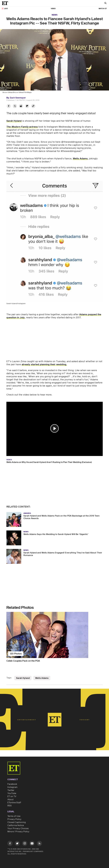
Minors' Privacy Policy (18, 832)
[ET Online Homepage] (6, 3)
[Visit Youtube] (32, 844)
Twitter (11, 790)
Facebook (12, 784)
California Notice (16, 825)
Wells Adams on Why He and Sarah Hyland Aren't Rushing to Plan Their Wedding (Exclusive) (49, 462)
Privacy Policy (14, 819)
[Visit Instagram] (25, 844)
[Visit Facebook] (10, 844)
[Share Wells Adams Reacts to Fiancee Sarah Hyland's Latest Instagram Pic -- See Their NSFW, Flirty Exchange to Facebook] (9, 106)
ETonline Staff (14, 803)
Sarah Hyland (14, 121)
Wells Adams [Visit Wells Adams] (42, 678)
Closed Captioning (17, 822)
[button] (54, 428)
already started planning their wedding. (44, 365)
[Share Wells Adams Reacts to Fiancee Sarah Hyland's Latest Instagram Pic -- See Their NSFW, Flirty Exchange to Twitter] (15, 106)
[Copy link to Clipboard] (33, 106)
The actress (22, 127)
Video (53, 9)
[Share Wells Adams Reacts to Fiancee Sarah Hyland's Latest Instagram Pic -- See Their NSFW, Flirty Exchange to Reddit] (21, 106)
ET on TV (12, 796)
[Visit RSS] (39, 844)
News (55, 15)
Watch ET (103, 9)
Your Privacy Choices (18, 829)
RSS (10, 806)
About (10, 800)
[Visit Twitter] (17, 844)
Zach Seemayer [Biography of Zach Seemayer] (18, 98)
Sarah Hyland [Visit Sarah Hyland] (23, 678)
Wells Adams (80, 159)
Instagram (12, 787)
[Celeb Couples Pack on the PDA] (55, 635)
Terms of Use (14, 816)
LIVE (6, 9)
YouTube (12, 793)
